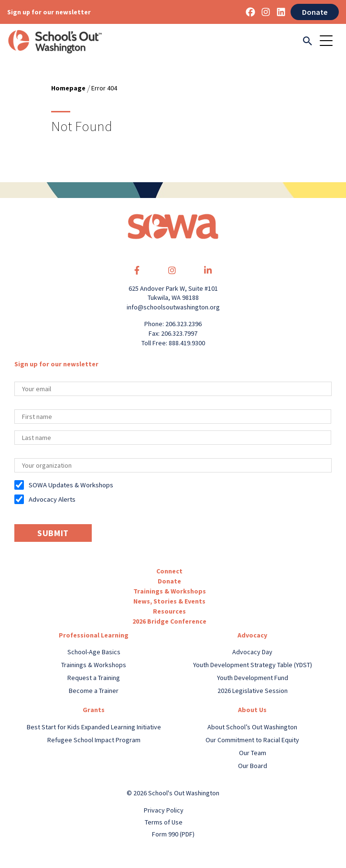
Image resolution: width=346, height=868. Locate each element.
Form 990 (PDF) (173, 834)
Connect (169, 571)
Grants (94, 710)
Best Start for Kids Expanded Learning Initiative (94, 727)
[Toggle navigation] (329, 42)
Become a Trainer (94, 691)
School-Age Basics (94, 652)
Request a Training (94, 678)
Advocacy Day (252, 652)
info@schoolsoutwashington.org (173, 307)
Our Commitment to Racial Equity (252, 740)
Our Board (253, 766)
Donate (315, 12)
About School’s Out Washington (252, 727)
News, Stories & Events (169, 601)
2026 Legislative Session (253, 691)
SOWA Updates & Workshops (71, 485)
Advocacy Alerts (52, 499)
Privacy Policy (164, 810)
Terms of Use (164, 822)
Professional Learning (94, 635)
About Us (252, 710)
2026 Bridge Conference (169, 621)
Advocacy (252, 635)
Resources (169, 611)
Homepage (68, 88)
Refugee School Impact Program (94, 740)
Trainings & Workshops (170, 591)
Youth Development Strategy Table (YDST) (253, 665)
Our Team (253, 753)
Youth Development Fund (253, 678)
